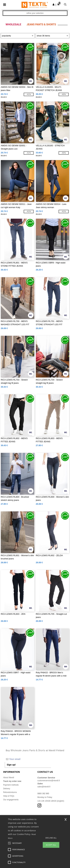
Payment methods (11, 785)
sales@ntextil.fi (44, 787)
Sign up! (11, 765)
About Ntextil (9, 778)
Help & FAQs (9, 796)
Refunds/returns (10, 792)
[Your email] (28, 759)
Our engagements (11, 800)
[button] (53, 4)
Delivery (7, 789)
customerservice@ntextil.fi (49, 781)
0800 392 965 (43, 794)
